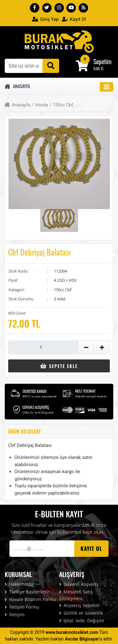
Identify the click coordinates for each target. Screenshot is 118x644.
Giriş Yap (45, 19)
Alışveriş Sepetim (79, 605)
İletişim (15, 614)
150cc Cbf (61, 105)
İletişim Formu (22, 607)
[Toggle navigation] (107, 87)
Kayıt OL (91, 548)
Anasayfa (17, 86)
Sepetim (103, 61)
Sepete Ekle (59, 366)
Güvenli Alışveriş (79, 584)
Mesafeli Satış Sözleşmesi (76, 595)
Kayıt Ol (74, 19)
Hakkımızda (19, 584)
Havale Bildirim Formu (30, 599)
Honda (40, 105)
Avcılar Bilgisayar (82, 639)
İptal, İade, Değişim (82, 620)
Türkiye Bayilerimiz (27, 592)
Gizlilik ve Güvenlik (81, 613)
